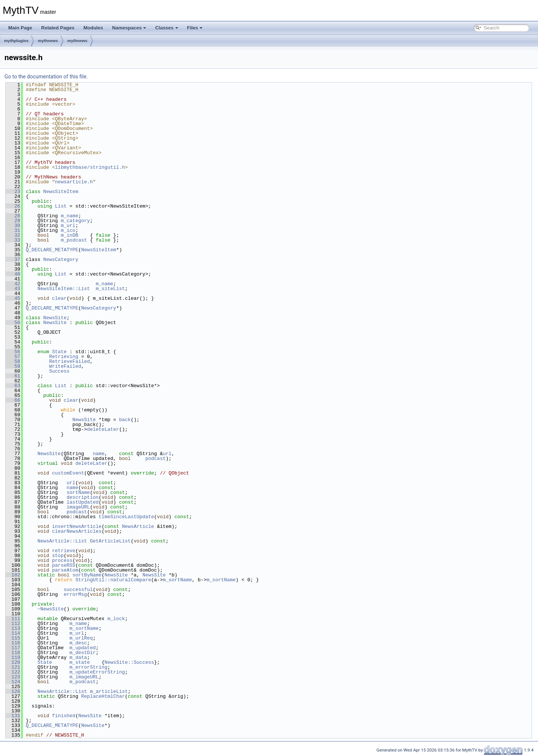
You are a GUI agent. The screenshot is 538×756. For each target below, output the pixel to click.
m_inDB (70, 235)
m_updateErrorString (97, 672)
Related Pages (58, 28)
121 (13, 667)
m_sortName (177, 580)
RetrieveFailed (69, 361)
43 (13, 289)
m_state (80, 662)
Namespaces (129, 28)
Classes (166, 28)
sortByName (87, 575)
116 (13, 643)
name (98, 454)
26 (13, 206)
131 (13, 716)
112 (13, 623)
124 (13, 682)
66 (13, 400)
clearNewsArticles (77, 531)
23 (13, 192)
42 (13, 284)
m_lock (116, 619)
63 (13, 386)
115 (13, 638)
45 (13, 298)
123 (13, 677)
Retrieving (64, 357)
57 (13, 357)
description (83, 497)
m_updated (83, 648)
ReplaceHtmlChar (103, 696)
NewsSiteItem (61, 192)
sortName (78, 492)
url (167, 454)
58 (13, 361)
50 (13, 323)
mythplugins (16, 41)
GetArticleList (110, 541)
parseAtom (65, 570)
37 (13, 259)
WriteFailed (65, 366)
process (62, 560)
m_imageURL (84, 677)
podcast (156, 458)
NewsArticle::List (62, 541)
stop (58, 556)
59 (13, 366)
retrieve (64, 551)
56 (13, 352)
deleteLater (103, 429)
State (59, 352)
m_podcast (74, 240)
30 (13, 225)
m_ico (68, 230)
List (61, 206)
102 (13, 575)
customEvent (68, 473)
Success (59, 371)
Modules (93, 28)
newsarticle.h (74, 182)
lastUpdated (83, 502)
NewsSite (55, 318)
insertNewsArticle (77, 526)
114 (13, 633)
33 (13, 240)
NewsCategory (61, 259)
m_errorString (88, 667)
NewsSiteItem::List (64, 289)
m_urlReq (81, 638)
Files (195, 28)
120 (13, 662)
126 (13, 691)
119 (13, 657)
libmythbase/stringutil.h (90, 167)
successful (78, 589)
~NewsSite (50, 609)
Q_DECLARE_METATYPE (52, 250)
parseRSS (64, 565)
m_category (75, 221)
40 (13, 274)
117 (13, 648)
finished (64, 716)
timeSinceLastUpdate (126, 517)
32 (13, 235)
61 (13, 376)
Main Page (20, 28)
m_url (68, 225)
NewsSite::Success (129, 662)
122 (13, 672)
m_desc (78, 643)
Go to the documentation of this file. (46, 77)
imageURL (78, 507)
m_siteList (110, 289)
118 (13, 653)
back (125, 420)
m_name (70, 216)
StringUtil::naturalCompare (113, 580)
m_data (78, 657)
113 (13, 628)
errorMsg (75, 594)
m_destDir (83, 653)
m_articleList (109, 691)
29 (13, 221)
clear (59, 298)
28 (13, 216)
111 (13, 619)
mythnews (48, 41)
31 (13, 230)
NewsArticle (138, 526)
